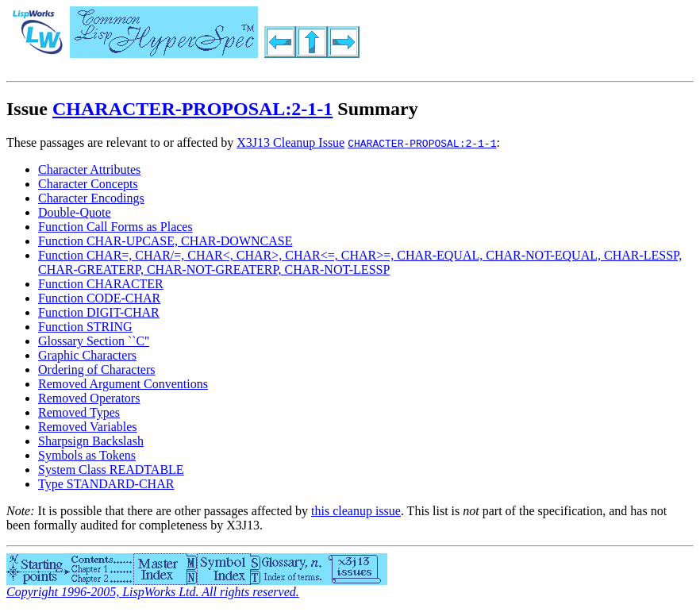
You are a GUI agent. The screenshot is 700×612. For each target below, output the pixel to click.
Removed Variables (88, 427)
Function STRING (85, 327)
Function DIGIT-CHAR (99, 312)
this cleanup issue (356, 511)
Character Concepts (88, 184)
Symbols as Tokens (87, 455)
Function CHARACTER (101, 284)
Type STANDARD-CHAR (106, 484)
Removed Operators (89, 398)
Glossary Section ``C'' (94, 341)
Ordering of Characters (97, 370)
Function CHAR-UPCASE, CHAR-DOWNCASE (165, 241)
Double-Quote (75, 212)
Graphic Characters (87, 355)
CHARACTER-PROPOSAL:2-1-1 (192, 109)
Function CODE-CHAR (99, 298)
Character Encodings (91, 198)
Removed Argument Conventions (123, 384)
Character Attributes (89, 169)
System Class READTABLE (111, 470)
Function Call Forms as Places (115, 227)
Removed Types (79, 412)
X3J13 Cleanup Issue (290, 142)
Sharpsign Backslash (91, 441)
